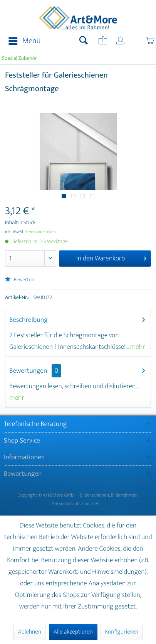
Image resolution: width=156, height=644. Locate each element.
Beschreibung (29, 320)
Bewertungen (28, 371)
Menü (24, 41)
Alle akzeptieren (73, 632)
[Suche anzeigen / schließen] (84, 41)
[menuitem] (22, 41)
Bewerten (20, 280)
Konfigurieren (121, 632)
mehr (137, 347)
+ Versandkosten (41, 232)
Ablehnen (29, 632)
